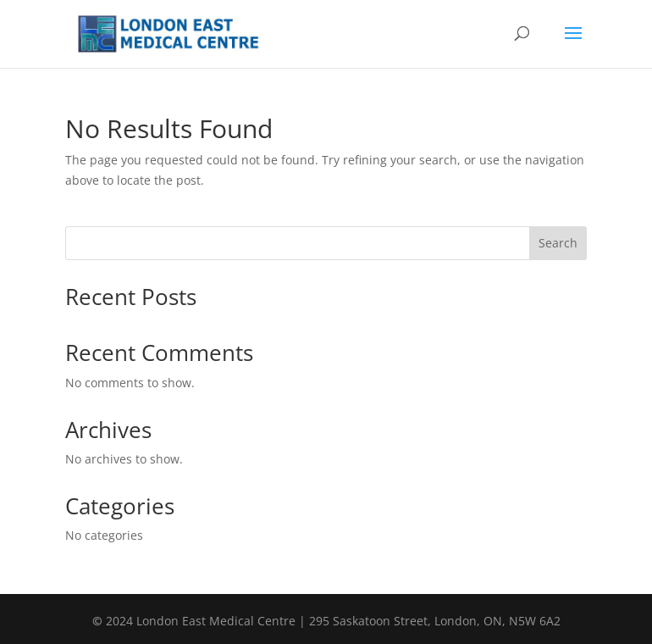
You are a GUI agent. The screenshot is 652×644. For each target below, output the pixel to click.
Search (558, 243)
